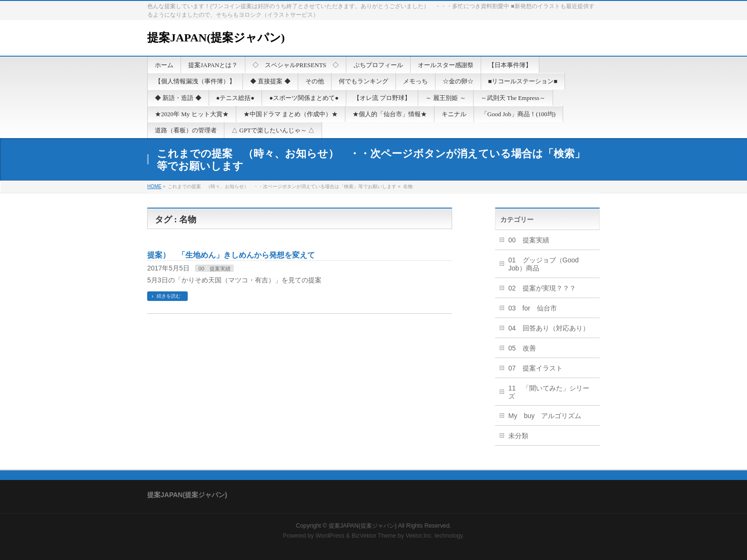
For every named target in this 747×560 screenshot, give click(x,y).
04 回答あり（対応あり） (549, 328)
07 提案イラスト (535, 368)
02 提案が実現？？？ (542, 288)
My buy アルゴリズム (545, 416)
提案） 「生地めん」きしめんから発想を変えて (231, 255)
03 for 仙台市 (533, 308)
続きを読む (169, 296)
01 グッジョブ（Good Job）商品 (544, 264)
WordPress (330, 536)
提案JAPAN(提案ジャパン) (216, 38)
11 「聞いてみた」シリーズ (549, 392)
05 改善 (522, 348)
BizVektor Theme (374, 536)
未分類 (518, 436)
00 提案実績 (215, 269)
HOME (154, 186)
